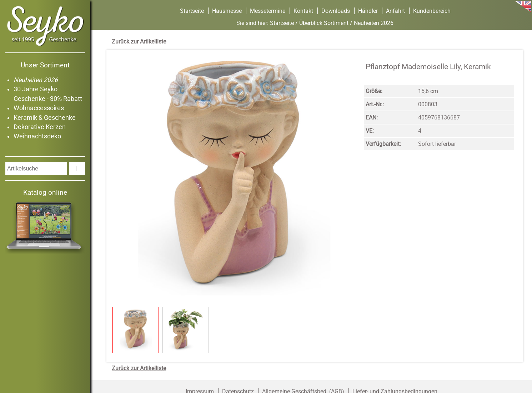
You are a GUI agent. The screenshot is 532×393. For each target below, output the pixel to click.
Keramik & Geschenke (45, 118)
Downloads (336, 11)
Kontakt (303, 11)
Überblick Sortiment (324, 23)
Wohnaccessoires (39, 108)
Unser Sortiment (45, 65)
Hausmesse (227, 11)
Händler (368, 11)
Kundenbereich (432, 11)
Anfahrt (395, 11)
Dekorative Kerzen (40, 127)
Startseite (192, 11)
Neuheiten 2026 (36, 80)
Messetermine (268, 11)
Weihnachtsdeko (37, 136)
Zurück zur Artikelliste (139, 42)
